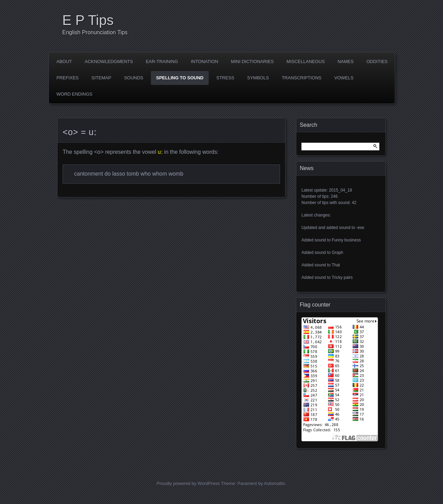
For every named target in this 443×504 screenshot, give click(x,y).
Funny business (346, 240)
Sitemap (101, 78)
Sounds (134, 78)
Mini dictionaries (252, 61)
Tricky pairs (342, 277)
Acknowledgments (109, 61)
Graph (337, 253)
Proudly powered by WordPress (188, 483)
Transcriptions (302, 78)
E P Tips (88, 20)
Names (345, 61)
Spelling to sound (180, 78)
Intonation (204, 61)
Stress (225, 78)
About (64, 61)
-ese (360, 228)
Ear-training (162, 61)
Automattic (275, 483)
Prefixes (67, 78)
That (336, 265)
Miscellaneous (306, 61)
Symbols (258, 78)
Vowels (344, 78)
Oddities (377, 61)
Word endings (74, 94)
